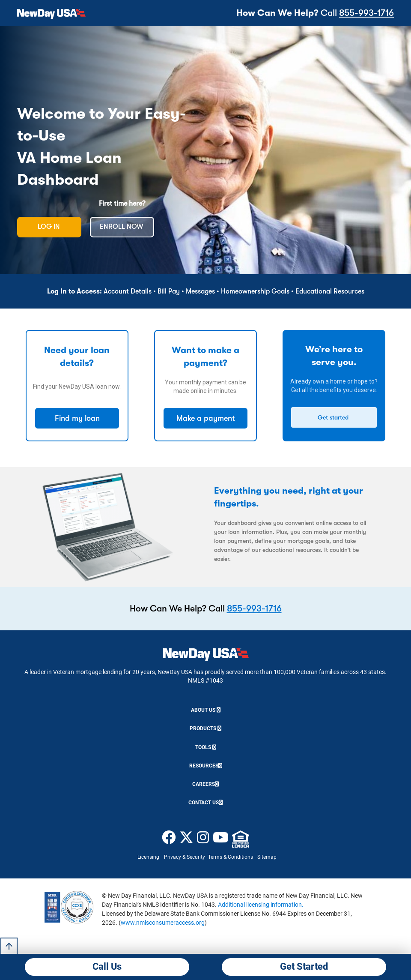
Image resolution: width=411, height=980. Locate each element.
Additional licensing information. (261, 905)
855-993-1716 (366, 13)
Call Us (107, 967)
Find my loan (77, 418)
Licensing (148, 857)
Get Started (304, 967)
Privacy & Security (185, 857)
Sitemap (267, 857)
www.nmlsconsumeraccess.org (163, 923)
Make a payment (206, 418)
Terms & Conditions (231, 857)
